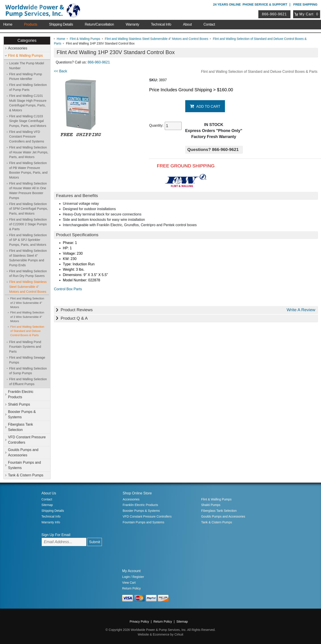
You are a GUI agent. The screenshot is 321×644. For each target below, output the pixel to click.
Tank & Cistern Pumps (26, 475)
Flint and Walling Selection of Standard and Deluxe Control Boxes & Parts (27, 331)
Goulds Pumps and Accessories (23, 452)
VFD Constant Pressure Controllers (27, 440)
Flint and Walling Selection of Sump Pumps (28, 371)
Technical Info (161, 24)
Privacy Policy (139, 622)
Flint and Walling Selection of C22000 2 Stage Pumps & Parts (28, 224)
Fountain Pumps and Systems (25, 465)
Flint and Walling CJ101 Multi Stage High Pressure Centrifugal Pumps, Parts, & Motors (28, 103)
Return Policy (131, 588)
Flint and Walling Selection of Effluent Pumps (28, 382)
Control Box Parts (68, 289)
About (187, 24)
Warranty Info (51, 522)
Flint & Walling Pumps (25, 56)
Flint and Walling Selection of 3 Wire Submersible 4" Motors (27, 317)
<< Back (61, 71)
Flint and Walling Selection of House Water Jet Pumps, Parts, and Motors (29, 152)
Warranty (132, 24)
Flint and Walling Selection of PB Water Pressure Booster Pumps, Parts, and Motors (28, 170)
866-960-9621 (274, 14)
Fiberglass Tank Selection (21, 427)
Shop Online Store (137, 493)
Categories (27, 41)
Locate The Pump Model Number (27, 66)
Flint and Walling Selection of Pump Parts (28, 87)
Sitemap (47, 505)
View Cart (129, 583)
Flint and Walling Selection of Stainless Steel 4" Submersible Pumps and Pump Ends (28, 258)
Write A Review (301, 310)
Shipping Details (61, 24)
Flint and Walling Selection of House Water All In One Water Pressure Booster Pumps (28, 191)
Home (8, 24)
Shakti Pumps (19, 404)
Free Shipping (305, 4)
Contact (209, 24)
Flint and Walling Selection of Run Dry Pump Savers (28, 274)
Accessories (18, 48)
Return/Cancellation (99, 24)
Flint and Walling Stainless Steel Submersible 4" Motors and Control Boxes (28, 287)
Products (31, 24)
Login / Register (133, 577)
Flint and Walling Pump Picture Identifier (26, 77)
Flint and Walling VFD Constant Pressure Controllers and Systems (27, 137)
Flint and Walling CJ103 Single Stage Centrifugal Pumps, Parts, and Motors (28, 121)
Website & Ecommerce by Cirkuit (160, 634)
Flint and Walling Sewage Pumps (27, 360)
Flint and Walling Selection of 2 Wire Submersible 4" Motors (27, 303)
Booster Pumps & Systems (22, 414)
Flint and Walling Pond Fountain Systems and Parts (25, 347)
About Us (49, 493)
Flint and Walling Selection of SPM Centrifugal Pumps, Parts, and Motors (29, 209)
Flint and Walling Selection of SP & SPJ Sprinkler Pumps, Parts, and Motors (28, 240)
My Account (131, 571)
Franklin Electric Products (21, 394)
